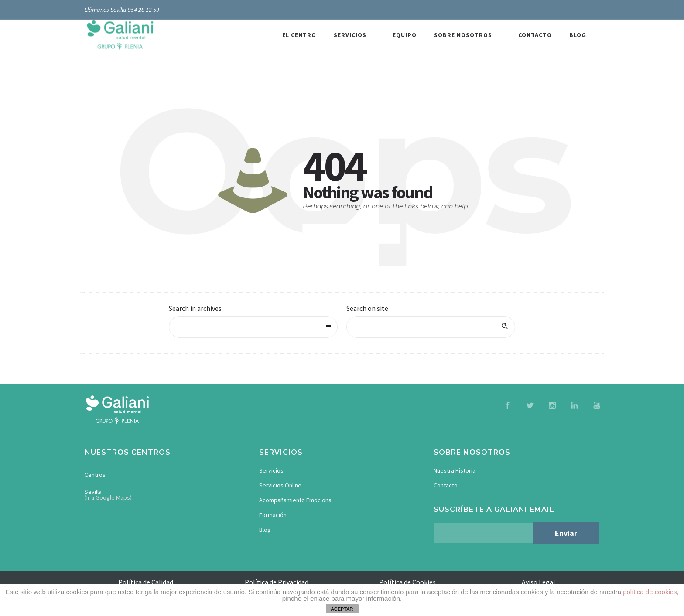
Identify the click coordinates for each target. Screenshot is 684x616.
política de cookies (650, 592)
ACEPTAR (342, 609)
